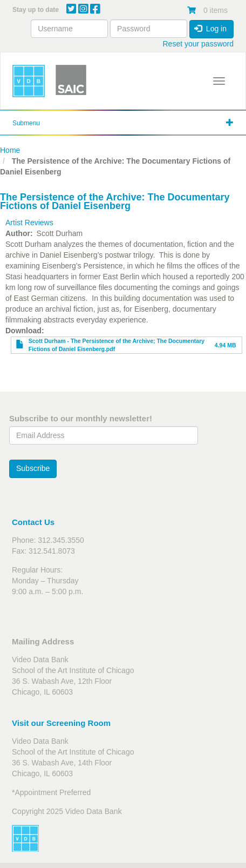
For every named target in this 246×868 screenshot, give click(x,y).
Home (10, 150)
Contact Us (33, 522)
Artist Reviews (29, 223)
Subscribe (33, 468)
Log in (210, 29)
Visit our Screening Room (61, 723)
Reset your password (198, 44)
